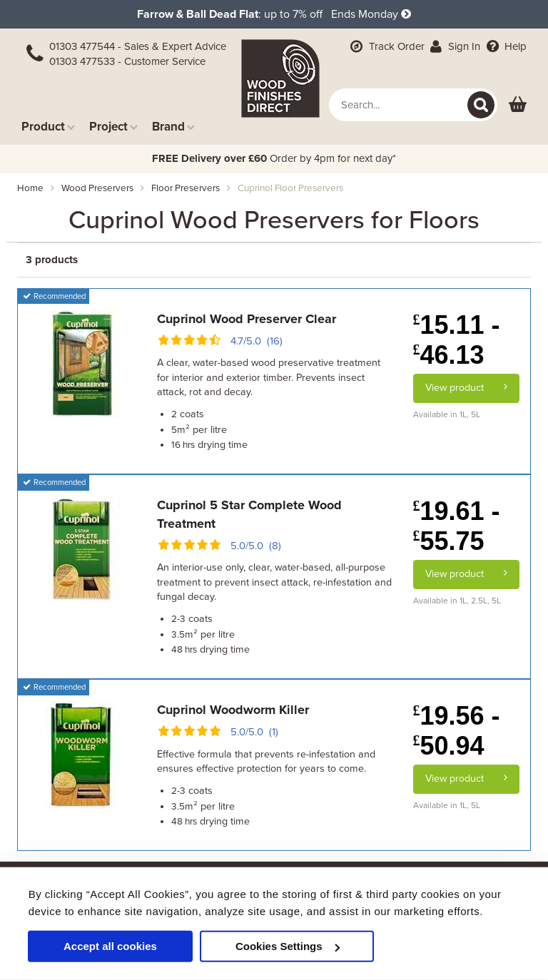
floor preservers (186, 188)
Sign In (454, 46)
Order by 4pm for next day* (274, 158)
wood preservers (97, 188)
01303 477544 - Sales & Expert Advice (138, 46)
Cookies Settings (288, 946)
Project (113, 127)
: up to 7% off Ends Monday (274, 14)
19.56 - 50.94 (457, 731)
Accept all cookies (110, 946)
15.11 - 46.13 (457, 340)
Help (505, 46)
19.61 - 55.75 (457, 526)
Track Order (386, 46)
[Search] (481, 105)
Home (30, 188)
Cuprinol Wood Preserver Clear (247, 319)
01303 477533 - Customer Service (127, 61)
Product (48, 127)
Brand (173, 127)
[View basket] (518, 105)
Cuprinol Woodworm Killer (233, 710)
